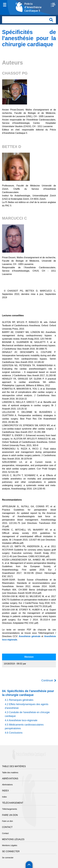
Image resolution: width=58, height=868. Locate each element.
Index (4, 797)
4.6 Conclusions (14, 733)
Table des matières (10, 773)
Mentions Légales (10, 845)
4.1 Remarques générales (19, 700)
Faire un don (8, 821)
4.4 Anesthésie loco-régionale (21, 720)
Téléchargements (10, 809)
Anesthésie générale (30, 636)
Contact (5, 833)
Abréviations (7, 785)
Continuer (47, 680)
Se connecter (8, 858)
